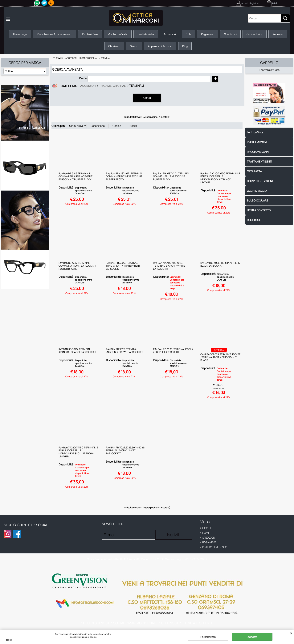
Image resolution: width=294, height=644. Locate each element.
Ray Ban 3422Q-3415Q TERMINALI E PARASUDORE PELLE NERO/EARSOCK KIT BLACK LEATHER (220, 178)
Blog (185, 46)
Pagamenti (208, 34)
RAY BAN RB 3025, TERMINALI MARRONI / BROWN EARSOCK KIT (124, 350)
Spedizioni (230, 34)
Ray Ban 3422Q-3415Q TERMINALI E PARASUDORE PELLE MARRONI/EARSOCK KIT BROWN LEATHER (78, 452)
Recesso (278, 34)
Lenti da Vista (146, 34)
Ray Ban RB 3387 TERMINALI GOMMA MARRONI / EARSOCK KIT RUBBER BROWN (77, 266)
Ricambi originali (114, 86)
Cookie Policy (255, 34)
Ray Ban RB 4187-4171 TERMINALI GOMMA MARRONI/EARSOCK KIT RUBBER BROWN (124, 176)
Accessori (170, 34)
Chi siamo (114, 46)
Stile (188, 34)
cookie (9, 640)
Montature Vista (118, 34)
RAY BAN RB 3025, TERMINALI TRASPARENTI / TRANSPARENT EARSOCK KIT (123, 266)
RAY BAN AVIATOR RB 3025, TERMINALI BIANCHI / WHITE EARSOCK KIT (169, 266)
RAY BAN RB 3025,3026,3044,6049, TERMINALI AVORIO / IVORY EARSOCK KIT (125, 450)
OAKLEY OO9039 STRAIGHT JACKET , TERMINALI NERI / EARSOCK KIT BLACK (220, 357)
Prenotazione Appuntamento (55, 34)
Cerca (83, 78)
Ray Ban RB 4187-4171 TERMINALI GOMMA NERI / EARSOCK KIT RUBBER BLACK (172, 176)
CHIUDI (291, 633)
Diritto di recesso (215, 547)
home (206, 533)
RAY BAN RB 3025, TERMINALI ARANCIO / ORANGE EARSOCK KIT (77, 350)
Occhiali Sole (90, 34)
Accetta (252, 637)
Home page (20, 34)
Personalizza (208, 637)
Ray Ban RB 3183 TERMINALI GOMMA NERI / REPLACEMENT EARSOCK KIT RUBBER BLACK (76, 176)
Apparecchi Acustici (160, 46)
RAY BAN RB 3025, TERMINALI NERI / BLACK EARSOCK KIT (220, 264)
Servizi (134, 46)
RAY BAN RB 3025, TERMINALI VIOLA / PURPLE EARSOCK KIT (173, 350)
